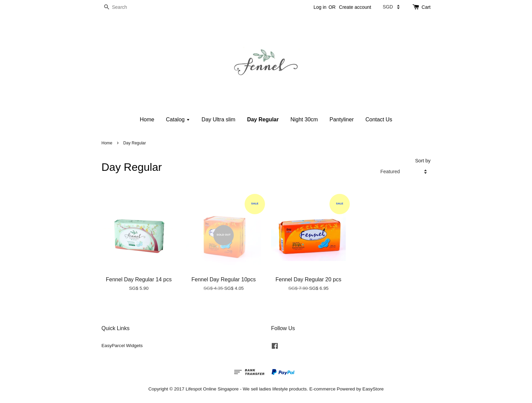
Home (147, 119)
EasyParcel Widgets (122, 346)
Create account (355, 7)
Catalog (178, 119)
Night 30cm (304, 119)
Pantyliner (341, 119)
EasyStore (373, 389)
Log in (320, 7)
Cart (426, 7)
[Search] (122, 7)
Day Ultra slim (218, 119)
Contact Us (379, 119)
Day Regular (263, 119)
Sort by (423, 161)
